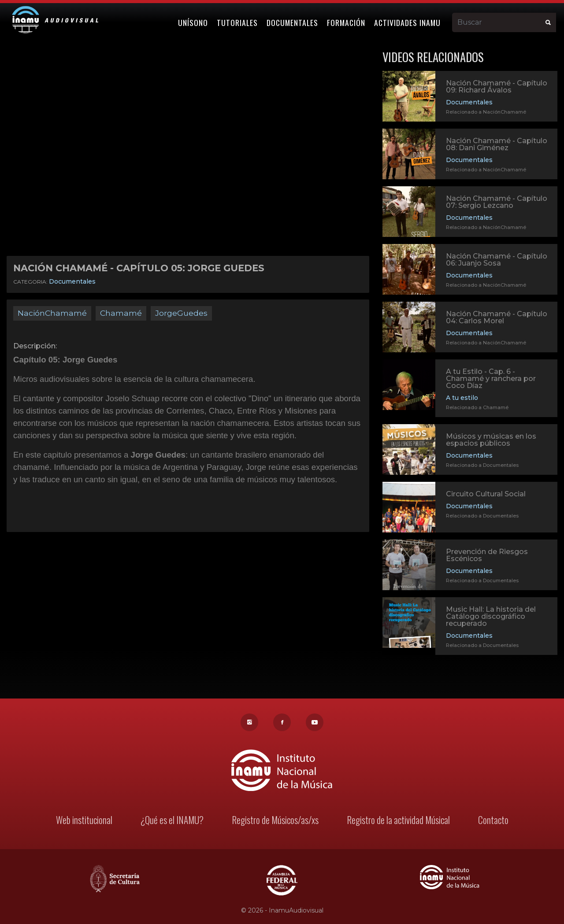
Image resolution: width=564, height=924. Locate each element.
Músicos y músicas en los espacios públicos (491, 441)
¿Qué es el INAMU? (173, 821)
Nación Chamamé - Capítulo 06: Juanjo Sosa (497, 260)
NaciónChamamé (52, 313)
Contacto (490, 821)
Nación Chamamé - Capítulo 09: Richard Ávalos (497, 87)
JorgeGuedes (181, 313)
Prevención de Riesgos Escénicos (487, 556)
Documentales (294, 21)
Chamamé (121, 313)
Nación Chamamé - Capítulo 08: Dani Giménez (497, 144)
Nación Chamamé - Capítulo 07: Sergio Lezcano (497, 202)
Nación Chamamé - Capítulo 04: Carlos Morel (497, 317)
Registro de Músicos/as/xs (275, 821)
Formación (348, 21)
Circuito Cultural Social (486, 495)
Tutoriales (239, 21)
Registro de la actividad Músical (397, 821)
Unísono (195, 21)
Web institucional (86, 821)
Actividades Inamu (409, 21)
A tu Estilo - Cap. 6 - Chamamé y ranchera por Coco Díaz (491, 380)
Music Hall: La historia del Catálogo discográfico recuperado (491, 617)
